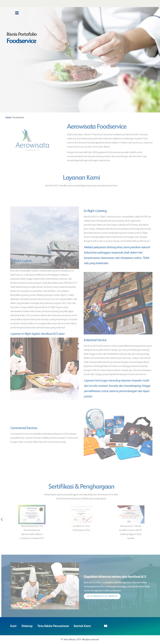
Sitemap (27, 626)
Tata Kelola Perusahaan (53, 626)
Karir (14, 626)
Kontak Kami (82, 626)
